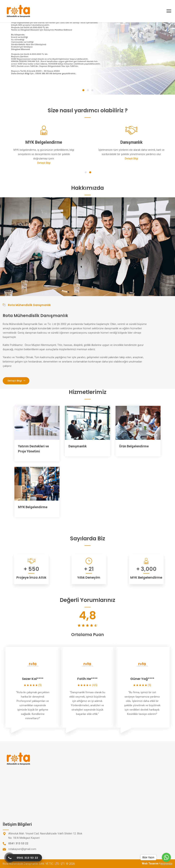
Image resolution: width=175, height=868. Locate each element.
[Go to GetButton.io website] (166, 864)
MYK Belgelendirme (33, 507)
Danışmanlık (78, 446)
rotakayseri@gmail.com (22, 849)
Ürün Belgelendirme (134, 446)
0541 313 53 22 (18, 843)
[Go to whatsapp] (166, 857)
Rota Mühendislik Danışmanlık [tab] (27, 305)
